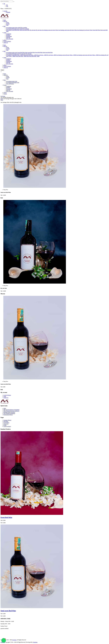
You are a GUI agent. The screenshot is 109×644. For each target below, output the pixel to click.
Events (5, 85)
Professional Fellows (8, 415)
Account (5, 11)
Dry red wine (33, 30)
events (5, 33)
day (22, 28)
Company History (7, 420)
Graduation (9, 34)
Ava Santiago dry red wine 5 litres (85, 30)
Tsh (4, 4)
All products (9, 30)
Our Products (6, 423)
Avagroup (14, 640)
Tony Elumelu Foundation (9, 413)
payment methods (4, 628)
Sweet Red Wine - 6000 (21, 56)
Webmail (8, 12)
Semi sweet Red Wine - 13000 (30, 55)
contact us (6, 43)
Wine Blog (6, 421)
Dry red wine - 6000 (51, 55)
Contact (5, 94)
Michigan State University (9, 412)
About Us (5, 75)
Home (5, 74)
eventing (25, 28)
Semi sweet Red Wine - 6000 (33, 56)
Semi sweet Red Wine (25, 30)
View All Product (10, 84)
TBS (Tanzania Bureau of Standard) (11, 410)
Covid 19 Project (7, 41)
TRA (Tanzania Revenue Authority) (11, 411)
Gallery (5, 93)
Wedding (8, 35)
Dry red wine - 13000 (42, 55)
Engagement (9, 36)
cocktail (19, 28)
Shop (4, 80)
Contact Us (6, 398)
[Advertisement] (5, 634)
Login (5, 396)
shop (4, 26)
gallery (5, 40)
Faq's (7, 25)
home (5, 20)
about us (5, 21)
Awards (8, 24)
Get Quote (3, 96)
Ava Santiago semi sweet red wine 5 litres (68, 30)
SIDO (5, 408)
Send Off (8, 38)
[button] (4, 640)
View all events (10, 39)
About (8, 23)
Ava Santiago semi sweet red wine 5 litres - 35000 (87, 55)
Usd (7, 6)
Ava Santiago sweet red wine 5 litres (50, 30)
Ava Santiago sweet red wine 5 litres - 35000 (66, 55)
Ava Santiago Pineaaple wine (13, 29)
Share (2, 70)
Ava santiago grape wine (12, 28)
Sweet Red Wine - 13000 (18, 55)
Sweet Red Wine (16, 30)
